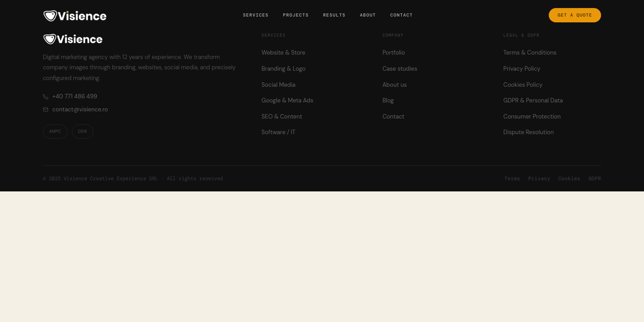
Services (256, 15)
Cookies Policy (523, 85)
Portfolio (394, 53)
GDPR (595, 178)
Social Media (279, 85)
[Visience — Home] (75, 15)
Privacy (539, 178)
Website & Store (284, 53)
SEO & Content (282, 117)
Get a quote (575, 15)
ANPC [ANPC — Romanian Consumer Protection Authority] (55, 131)
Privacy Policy (522, 69)
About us (394, 85)
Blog (388, 100)
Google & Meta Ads (288, 100)
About (368, 15)
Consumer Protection (532, 117)
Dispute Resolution (529, 132)
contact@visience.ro (75, 109)
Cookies (570, 178)
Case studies (400, 69)
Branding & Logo (284, 69)
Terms (512, 178)
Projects (296, 15)
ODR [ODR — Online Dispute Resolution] (83, 131)
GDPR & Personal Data (533, 100)
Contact (402, 15)
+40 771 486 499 (70, 96)
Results (334, 15)
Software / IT (279, 132)
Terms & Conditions (530, 53)
